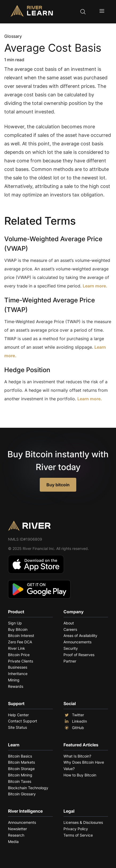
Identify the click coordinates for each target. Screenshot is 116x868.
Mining (14, 680)
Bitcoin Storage (21, 769)
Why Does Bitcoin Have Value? (84, 765)
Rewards (16, 686)
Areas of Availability (80, 635)
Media (13, 842)
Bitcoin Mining (20, 775)
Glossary (13, 36)
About (69, 623)
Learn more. (95, 286)
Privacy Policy (76, 829)
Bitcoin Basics (20, 756)
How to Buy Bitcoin (80, 775)
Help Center (18, 715)
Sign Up (15, 623)
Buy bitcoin (58, 485)
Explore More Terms (34, 415)
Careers (70, 629)
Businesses (18, 667)
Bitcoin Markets (21, 762)
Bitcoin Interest (21, 635)
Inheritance (18, 674)
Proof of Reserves (79, 655)
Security (71, 648)
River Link (17, 648)
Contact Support (23, 721)
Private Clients (21, 661)
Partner (70, 661)
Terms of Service (78, 835)
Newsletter (17, 829)
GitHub (74, 728)
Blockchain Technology (28, 788)
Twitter (74, 715)
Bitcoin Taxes (20, 781)
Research (16, 835)
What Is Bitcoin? (77, 756)
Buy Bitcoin (18, 629)
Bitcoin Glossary (22, 794)
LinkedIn (75, 721)
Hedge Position (27, 370)
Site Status (17, 727)
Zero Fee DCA (20, 642)
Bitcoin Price (19, 655)
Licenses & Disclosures (83, 822)
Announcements (77, 642)
